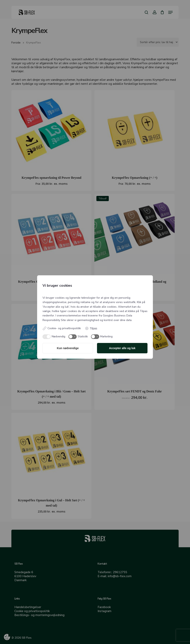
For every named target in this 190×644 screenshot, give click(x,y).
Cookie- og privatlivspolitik (62, 328)
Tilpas (91, 328)
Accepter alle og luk (122, 348)
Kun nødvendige (68, 348)
